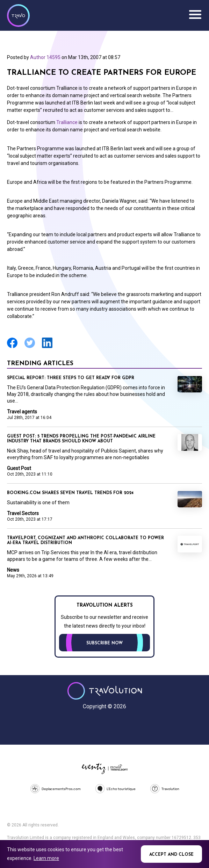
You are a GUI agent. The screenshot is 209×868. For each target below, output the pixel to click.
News (13, 570)
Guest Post (19, 468)
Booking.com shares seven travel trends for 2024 (70, 493)
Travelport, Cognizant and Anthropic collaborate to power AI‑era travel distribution (85, 541)
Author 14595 (45, 57)
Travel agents (22, 412)
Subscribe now (104, 643)
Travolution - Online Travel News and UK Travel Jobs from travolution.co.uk (105, 691)
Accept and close (171, 855)
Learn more (46, 858)
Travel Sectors (23, 513)
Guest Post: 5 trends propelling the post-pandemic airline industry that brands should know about (81, 439)
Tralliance (67, 122)
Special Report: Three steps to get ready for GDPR (71, 378)
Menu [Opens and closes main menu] (195, 15)
